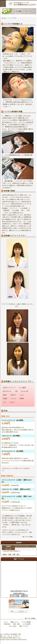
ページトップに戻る (28, 537)
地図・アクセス (24, 626)
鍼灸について (15, 622)
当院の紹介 (7, 624)
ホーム (4, 18)
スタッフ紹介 (13, 626)
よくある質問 (27, 624)
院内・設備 (17, 624)
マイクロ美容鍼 (26, 622)
